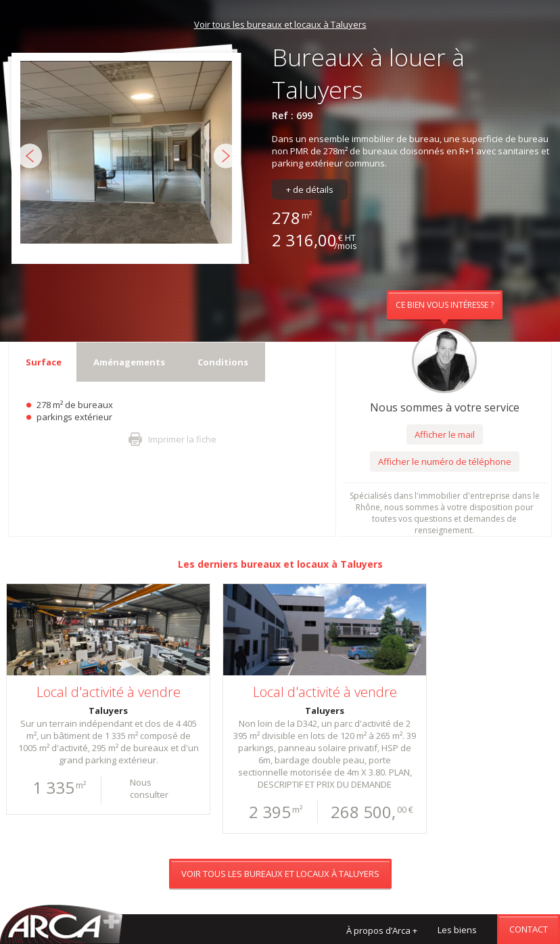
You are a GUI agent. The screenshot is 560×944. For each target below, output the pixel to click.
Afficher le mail (445, 434)
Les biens (457, 930)
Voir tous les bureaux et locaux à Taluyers (280, 24)
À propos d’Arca (382, 930)
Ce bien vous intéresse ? (445, 305)
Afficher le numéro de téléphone (445, 462)
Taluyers (361, 564)
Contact (529, 929)
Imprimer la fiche (182, 439)
